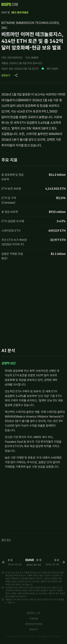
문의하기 (34, 630)
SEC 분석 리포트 (20, 12)
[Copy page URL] (16, 75)
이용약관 (34, 619)
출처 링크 (6, 540)
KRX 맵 (5, 12)
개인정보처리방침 (34, 624)
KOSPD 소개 (33, 613)
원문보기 (6, 75)
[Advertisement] (33, 305)
